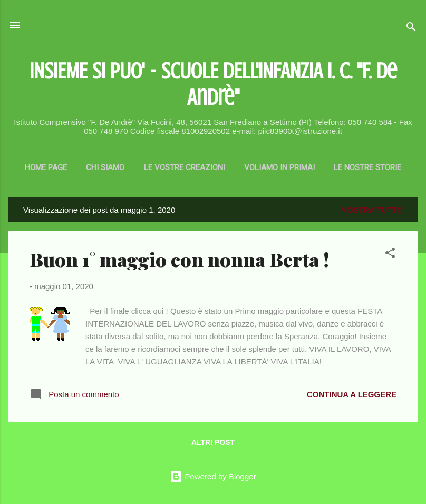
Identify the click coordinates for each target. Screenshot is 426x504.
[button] (390, 255)
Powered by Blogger (213, 476)
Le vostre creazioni (185, 167)
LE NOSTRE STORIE (367, 167)
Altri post (213, 442)
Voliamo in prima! (279, 167)
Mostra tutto (372, 210)
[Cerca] (411, 29)
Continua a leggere (352, 394)
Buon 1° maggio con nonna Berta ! (180, 259)
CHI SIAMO (105, 167)
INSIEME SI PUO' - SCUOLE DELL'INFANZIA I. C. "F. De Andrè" (213, 84)
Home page (46, 167)
